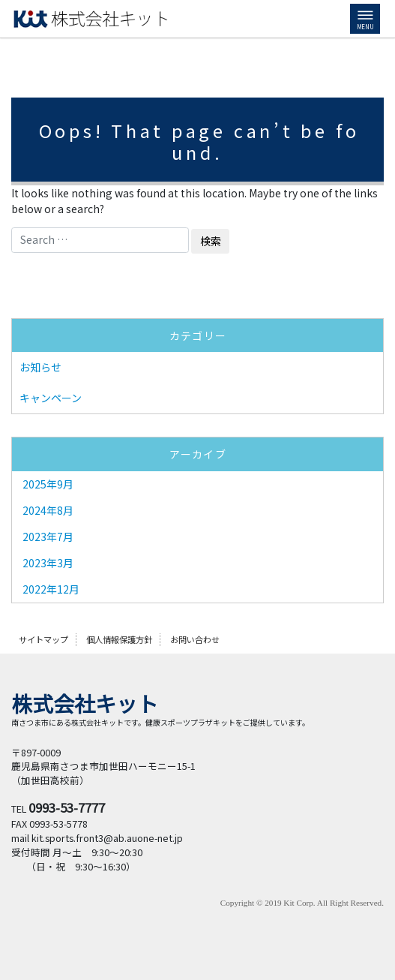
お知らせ (40, 367)
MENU (365, 21)
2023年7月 (48, 537)
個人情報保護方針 (119, 639)
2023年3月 (48, 563)
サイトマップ (43, 639)
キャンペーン (51, 398)
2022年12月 (51, 589)
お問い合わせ (195, 639)
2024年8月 (48, 510)
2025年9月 (48, 484)
